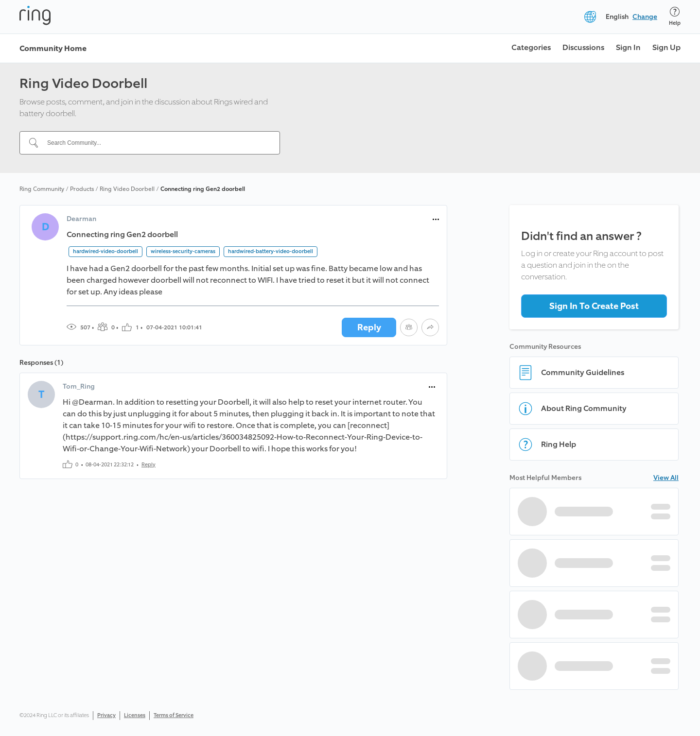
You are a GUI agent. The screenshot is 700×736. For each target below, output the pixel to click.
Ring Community (42, 189)
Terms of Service (174, 715)
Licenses (135, 715)
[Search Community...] (156, 143)
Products (82, 189)
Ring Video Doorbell (127, 189)
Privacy (106, 715)
